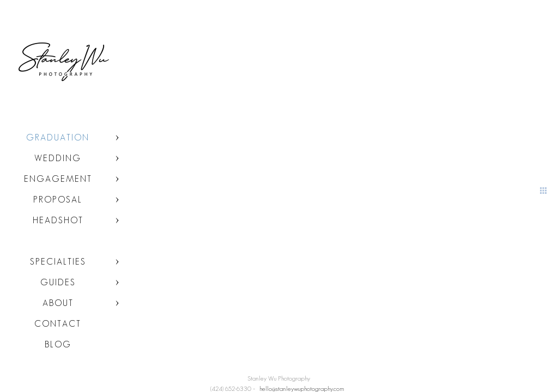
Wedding (58, 158)
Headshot (58, 220)
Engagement (58, 179)
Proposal (58, 200)
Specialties (58, 262)
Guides (58, 282)
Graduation (58, 137)
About (58, 303)
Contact (58, 324)
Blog (58, 344)
